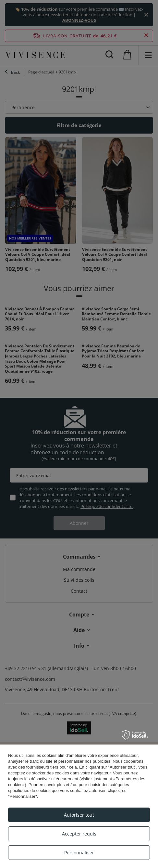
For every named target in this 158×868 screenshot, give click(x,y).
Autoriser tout (79, 815)
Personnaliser (79, 853)
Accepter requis (79, 834)
